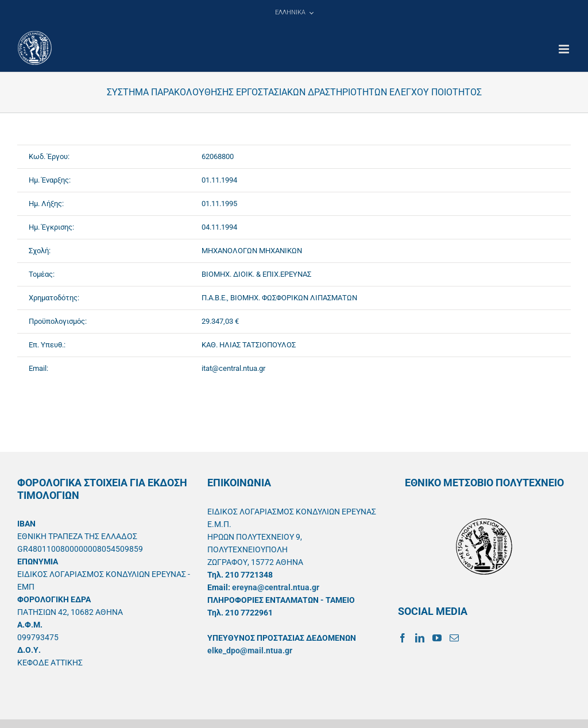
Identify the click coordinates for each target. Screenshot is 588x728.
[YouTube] (437, 638)
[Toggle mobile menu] (565, 49)
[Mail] (454, 638)
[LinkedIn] (420, 638)
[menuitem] (294, 13)
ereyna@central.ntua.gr (276, 587)
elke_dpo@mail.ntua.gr (250, 650)
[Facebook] (403, 638)
